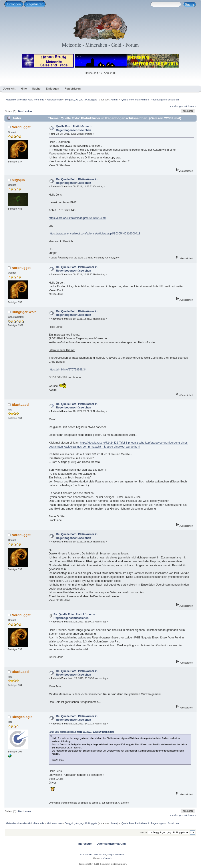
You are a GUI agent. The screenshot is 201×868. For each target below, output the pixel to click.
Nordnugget (21, 127)
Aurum (114, 100)
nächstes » (190, 106)
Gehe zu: (143, 833)
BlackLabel (21, 405)
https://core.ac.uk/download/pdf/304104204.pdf (78, 218)
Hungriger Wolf (24, 312)
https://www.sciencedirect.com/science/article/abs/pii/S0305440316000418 (95, 234)
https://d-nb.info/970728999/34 (68, 370)
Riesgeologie (22, 717)
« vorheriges (177, 106)
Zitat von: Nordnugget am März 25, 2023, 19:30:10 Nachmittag (82, 732)
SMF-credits (86, 855)
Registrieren (35, 4)
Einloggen (14, 4)
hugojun (18, 180)
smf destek (106, 858)
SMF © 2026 (100, 855)
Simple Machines (116, 855)
